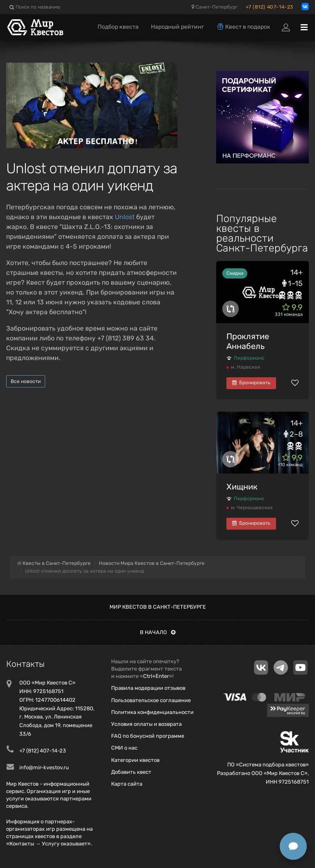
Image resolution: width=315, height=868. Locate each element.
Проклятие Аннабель (248, 341)
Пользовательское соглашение (151, 700)
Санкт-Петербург (215, 7)
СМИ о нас (124, 748)
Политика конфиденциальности (152, 712)
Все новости (26, 381)
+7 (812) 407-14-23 (269, 7)
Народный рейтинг (177, 27)
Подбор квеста (118, 27)
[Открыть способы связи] (293, 846)
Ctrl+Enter (156, 676)
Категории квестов (135, 760)
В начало (158, 632)
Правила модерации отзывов (148, 688)
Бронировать (251, 383)
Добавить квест (131, 772)
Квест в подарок (243, 27)
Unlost (125, 217)
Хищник (242, 487)
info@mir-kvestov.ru (44, 767)
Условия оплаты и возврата (146, 724)
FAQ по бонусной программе (148, 736)
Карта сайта (127, 784)
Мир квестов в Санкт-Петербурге (158, 607)
